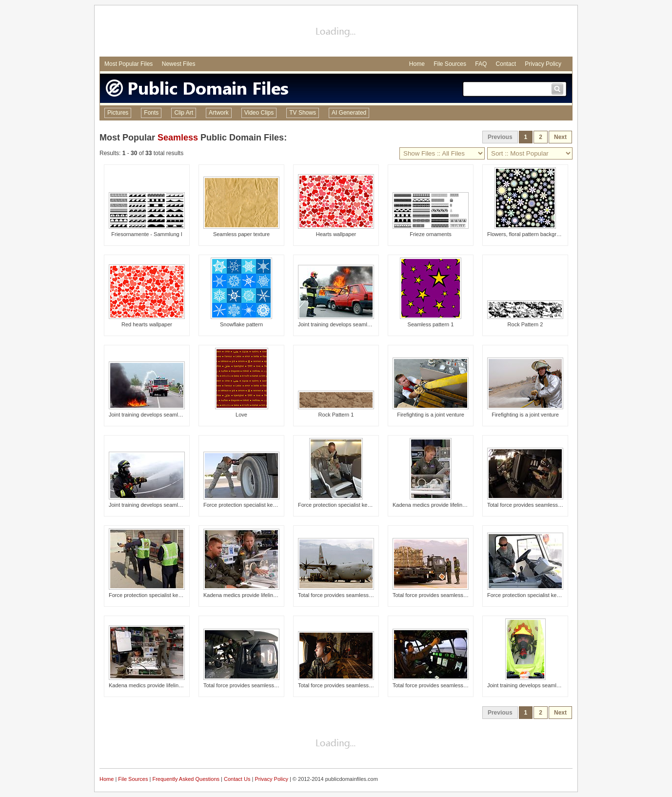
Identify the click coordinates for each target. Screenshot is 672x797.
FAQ (481, 64)
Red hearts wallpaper (147, 324)
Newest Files (179, 64)
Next (560, 137)
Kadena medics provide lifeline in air (435, 505)
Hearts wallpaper (336, 234)
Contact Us (237, 779)
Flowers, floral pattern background (528, 234)
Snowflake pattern (241, 324)
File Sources (450, 64)
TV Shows (303, 113)
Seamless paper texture (241, 234)
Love (241, 415)
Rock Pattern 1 (336, 415)
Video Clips (259, 113)
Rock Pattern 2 (525, 324)
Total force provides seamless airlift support (539, 505)
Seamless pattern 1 (431, 324)
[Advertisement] (336, 32)
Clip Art (184, 113)
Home (417, 64)
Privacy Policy (543, 64)
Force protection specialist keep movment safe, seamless (271, 505)
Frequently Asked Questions (186, 779)
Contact (506, 64)
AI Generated (349, 113)
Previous (500, 137)
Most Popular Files (128, 64)
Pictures (118, 113)
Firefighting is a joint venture (431, 415)
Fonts (151, 113)
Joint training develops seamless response (348, 324)
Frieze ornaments (431, 234)
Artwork (219, 113)
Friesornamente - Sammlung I (147, 234)
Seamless (178, 138)
